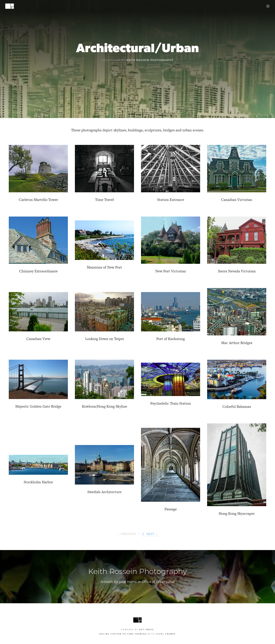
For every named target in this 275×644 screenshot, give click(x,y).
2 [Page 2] (143, 534)
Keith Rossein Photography (150, 60)
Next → (152, 534)
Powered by (137, 629)
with (137, 634)
